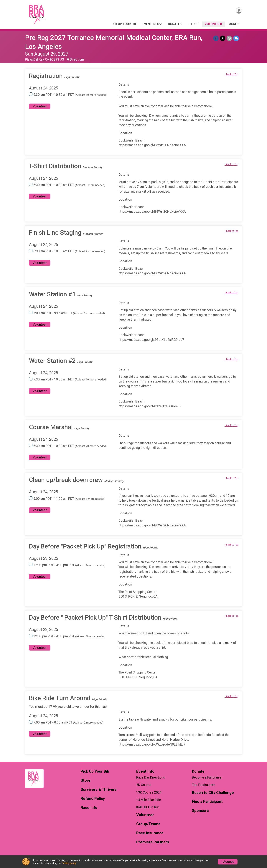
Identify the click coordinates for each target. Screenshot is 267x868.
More (233, 24)
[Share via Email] (229, 38)
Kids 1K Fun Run (148, 807)
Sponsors (200, 811)
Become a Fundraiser (207, 777)
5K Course (144, 785)
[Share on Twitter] (223, 38)
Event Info (151, 24)
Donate (174, 24)
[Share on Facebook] (216, 38)
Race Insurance (150, 833)
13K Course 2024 (149, 792)
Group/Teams (148, 824)
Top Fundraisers (204, 785)
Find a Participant (207, 802)
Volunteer (213, 24)
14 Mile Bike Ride (149, 800)
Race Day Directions (151, 777)
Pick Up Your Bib (123, 24)
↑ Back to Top (231, 74)
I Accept (228, 862)
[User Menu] (239, 11)
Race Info (89, 808)
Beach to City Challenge (213, 793)
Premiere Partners (153, 842)
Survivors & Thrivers (99, 790)
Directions (77, 59)
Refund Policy (93, 799)
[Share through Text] (236, 38)
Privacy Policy (69, 863)
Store (193, 24)
